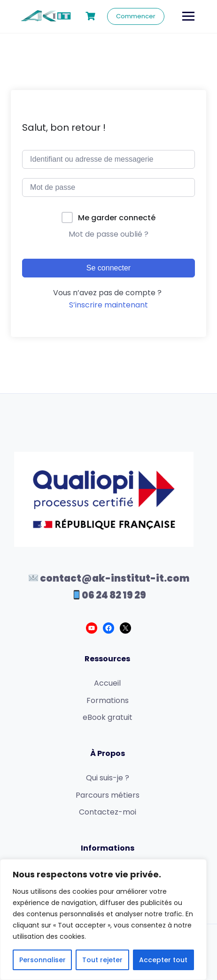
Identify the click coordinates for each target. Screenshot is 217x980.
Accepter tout (163, 960)
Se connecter (108, 268)
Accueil (107, 683)
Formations (108, 700)
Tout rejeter (102, 960)
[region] (103, 920)
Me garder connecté (117, 218)
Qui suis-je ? (108, 778)
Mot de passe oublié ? (108, 234)
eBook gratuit (108, 717)
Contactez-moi (108, 812)
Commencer (136, 16)
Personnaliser (43, 960)
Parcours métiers (108, 795)
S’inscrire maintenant (108, 305)
